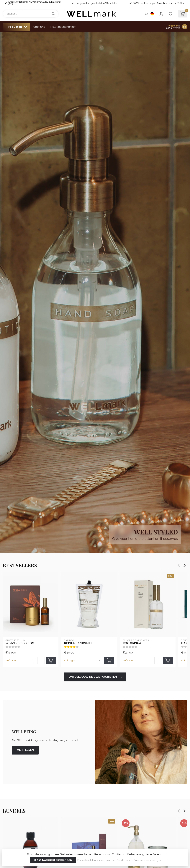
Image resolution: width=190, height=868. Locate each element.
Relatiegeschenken (63, 27)
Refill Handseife (78, 643)
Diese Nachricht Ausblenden (53, 860)
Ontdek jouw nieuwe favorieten (96, 677)
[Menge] (41, 660)
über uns (39, 27)
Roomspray (132, 643)
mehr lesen (25, 750)
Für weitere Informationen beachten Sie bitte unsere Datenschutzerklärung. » (119, 860)
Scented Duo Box (20, 643)
